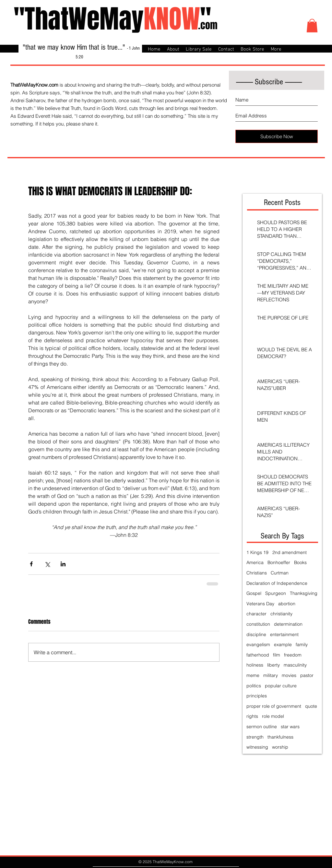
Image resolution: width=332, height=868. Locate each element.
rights (252, 716)
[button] (312, 26)
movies (289, 675)
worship (280, 747)
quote (311, 706)
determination (288, 624)
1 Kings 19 (257, 552)
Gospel (254, 593)
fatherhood (258, 655)
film (277, 655)
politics (254, 686)
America (255, 562)
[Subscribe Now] (277, 136)
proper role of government (274, 706)
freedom (293, 655)
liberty (273, 665)
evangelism (258, 645)
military (271, 675)
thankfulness (280, 737)
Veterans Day (260, 604)
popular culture (281, 686)
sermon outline (262, 727)
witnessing (257, 747)
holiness (255, 665)
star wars (290, 727)
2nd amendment (290, 552)
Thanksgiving (304, 593)
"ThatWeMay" (112, 19)
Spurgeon (276, 593)
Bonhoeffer (279, 562)
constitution (258, 624)
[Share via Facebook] (31, 564)
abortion (287, 604)
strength (255, 737)
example (283, 645)
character (256, 614)
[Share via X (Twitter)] (47, 564)
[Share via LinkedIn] (63, 564)
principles (257, 696)
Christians (257, 573)
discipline (256, 634)
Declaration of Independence (277, 583)
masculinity (295, 665)
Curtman (280, 573)
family (302, 645)
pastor (307, 675)
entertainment (284, 634)
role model (273, 716)
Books (300, 562)
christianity (281, 614)
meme (253, 675)
